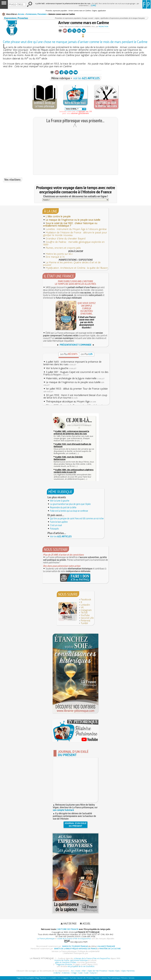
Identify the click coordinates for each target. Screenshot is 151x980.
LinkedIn (85, 605)
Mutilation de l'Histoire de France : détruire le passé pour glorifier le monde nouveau (75, 234)
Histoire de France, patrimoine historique (71, 960)
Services (132, 978)
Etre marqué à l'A (55, 257)
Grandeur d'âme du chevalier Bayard (65, 239)
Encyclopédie (29, 978)
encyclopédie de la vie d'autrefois (81, 966)
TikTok (84, 613)
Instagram (86, 610)
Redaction (103, 27)
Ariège (74, 973)
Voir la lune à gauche (57, 368)
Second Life (87, 618)
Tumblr (84, 623)
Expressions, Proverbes (36, 14)
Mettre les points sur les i (59, 254)
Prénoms (124, 978)
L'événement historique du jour (75, 953)
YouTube (85, 615)
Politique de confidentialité (89, 951)
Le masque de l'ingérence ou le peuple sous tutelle (73, 382)
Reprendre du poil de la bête (63, 507)
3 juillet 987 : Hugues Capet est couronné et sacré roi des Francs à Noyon (76, 373)
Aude (86, 973)
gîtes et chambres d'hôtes (66, 962)
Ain (72, 971)
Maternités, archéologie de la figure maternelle (71, 378)
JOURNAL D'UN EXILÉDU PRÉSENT (75, 825)
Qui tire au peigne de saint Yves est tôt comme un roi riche (77, 518)
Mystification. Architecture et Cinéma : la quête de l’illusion (77, 268)
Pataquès (54, 529)
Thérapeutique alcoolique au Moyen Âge (68, 402)
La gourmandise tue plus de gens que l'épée (70, 504)
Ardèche (57, 973)
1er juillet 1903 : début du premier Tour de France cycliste (77, 389)
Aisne (78, 971)
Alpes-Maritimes (128, 971)
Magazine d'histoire (64, 964)
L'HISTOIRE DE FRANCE (67, 929)
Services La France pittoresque (64, 951)
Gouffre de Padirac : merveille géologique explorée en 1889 (74, 243)
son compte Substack (63, 810)
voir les (86, 78)
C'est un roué (56, 525)
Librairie (104, 978)
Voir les (61, 536)
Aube (80, 973)
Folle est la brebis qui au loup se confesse (69, 511)
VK (82, 607)
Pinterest (85, 621)
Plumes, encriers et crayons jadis (63, 248)
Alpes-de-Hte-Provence (97, 971)
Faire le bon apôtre (59, 522)
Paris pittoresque (114, 978)
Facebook (86, 600)
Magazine (20, 978)
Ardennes (66, 973)
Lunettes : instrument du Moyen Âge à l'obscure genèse (76, 229)
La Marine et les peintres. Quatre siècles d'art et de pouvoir (72, 264)
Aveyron (93, 973)
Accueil (21, 14)
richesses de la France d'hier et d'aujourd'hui (92, 958)
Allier (84, 971)
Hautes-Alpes (114, 971)
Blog (37, 978)
